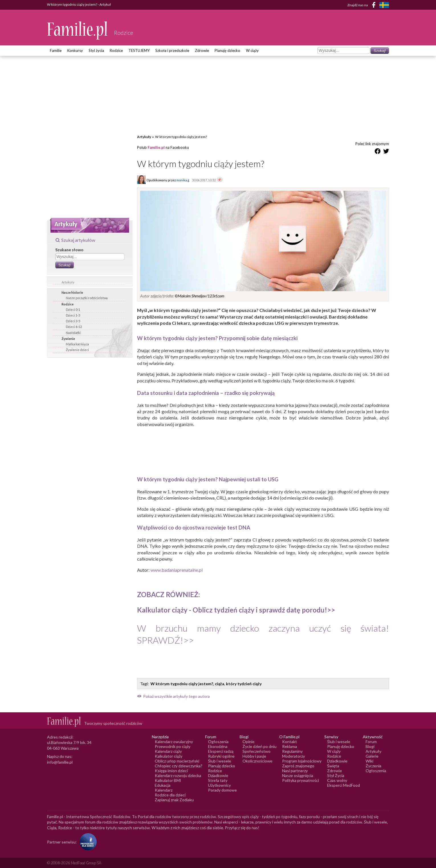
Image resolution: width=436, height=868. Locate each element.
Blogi (370, 746)
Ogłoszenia (218, 742)
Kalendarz (164, 790)
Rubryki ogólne (221, 756)
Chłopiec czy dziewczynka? (179, 766)
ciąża (220, 684)
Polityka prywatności (300, 780)
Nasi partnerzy (295, 771)
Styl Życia (336, 775)
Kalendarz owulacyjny (174, 742)
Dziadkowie (218, 775)
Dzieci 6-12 (74, 327)
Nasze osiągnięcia (298, 775)
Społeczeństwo (256, 751)
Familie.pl (156, 147)
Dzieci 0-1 (73, 310)
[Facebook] (375, 6)
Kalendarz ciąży (168, 751)
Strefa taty (218, 780)
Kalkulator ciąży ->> (236, 610)
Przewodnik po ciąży (173, 746)
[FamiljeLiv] (384, 5)
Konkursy (75, 50)
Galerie (372, 756)
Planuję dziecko (227, 50)
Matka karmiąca (77, 344)
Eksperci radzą (221, 751)
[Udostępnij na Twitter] (386, 152)
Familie (56, 50)
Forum (371, 742)
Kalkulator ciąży (169, 756)
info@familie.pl (60, 762)
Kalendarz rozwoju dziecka (178, 775)
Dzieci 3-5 (73, 321)
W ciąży (252, 50)
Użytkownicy (219, 785)
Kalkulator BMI (168, 780)
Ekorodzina (218, 746)
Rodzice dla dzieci (170, 795)
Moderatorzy (294, 756)
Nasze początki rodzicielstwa (87, 298)
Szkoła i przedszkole (172, 50)
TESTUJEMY (139, 50)
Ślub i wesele (220, 761)
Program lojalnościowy (302, 761)
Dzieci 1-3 (73, 315)
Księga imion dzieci (171, 771)
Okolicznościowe (257, 761)
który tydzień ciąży (244, 684)
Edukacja (163, 785)
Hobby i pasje (254, 756)
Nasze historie (72, 292)
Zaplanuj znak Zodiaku (174, 800)
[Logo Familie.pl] (78, 30)
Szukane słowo (69, 250)
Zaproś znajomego (298, 766)
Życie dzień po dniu (259, 746)
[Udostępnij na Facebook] (378, 152)
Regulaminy (292, 751)
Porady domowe (222, 790)
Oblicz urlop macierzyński (177, 761)
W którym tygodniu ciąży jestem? (182, 684)
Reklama (290, 746)
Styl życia (96, 50)
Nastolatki (73, 333)
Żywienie (68, 339)
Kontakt (290, 742)
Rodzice (116, 50)
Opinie (248, 742)
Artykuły (68, 282)
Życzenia (373, 766)
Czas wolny (337, 780)
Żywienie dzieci (77, 350)
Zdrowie (202, 50)
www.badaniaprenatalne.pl (177, 570)
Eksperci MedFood (344, 785)
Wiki (369, 761)
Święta (333, 766)
